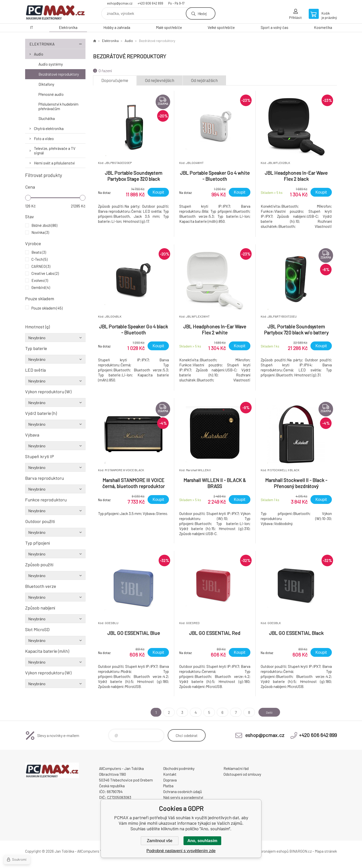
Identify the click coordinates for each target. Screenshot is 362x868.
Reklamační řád (236, 768)
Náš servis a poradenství (183, 797)
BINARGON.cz (301, 851)
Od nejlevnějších (160, 80)
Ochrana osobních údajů (183, 792)
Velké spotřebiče (221, 27)
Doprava (170, 780)
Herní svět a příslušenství (54, 163)
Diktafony (46, 84)
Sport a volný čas (275, 27)
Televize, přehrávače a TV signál (55, 151)
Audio (39, 54)
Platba (168, 786)
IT (32, 27)
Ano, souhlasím (202, 841)
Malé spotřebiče (169, 27)
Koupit (158, 192)
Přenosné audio (51, 94)
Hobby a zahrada (117, 27)
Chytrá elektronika (49, 128)
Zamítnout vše (160, 841)
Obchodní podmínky (179, 768)
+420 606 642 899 (150, 3)
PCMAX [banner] (55, 12)
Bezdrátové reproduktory (59, 74)
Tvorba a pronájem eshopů (267, 851)
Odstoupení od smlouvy (242, 774)
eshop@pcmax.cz (120, 3)
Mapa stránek (326, 851)
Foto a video (44, 139)
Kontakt (170, 774)
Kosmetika (323, 27)
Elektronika (68, 27)
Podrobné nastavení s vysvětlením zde (181, 851)
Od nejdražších (204, 80)
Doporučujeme (115, 80)
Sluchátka (47, 118)
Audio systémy (51, 64)
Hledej (202, 13)
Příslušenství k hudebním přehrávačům (58, 106)
